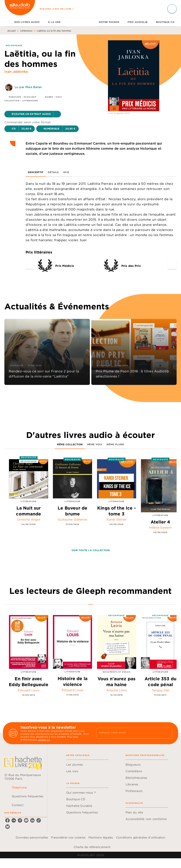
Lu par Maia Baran (28, 87)
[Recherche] (172, 9)
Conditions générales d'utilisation (141, 837)
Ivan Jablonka (16, 72)
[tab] (8, 22)
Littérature (26, 31)
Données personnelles (32, 837)
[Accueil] (20, 9)
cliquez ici (44, 740)
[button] (33, 114)
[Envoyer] (168, 733)
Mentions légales (101, 837)
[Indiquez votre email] (130, 733)
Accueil (11, 31)
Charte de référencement (92, 847)
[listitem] (8, 820)
